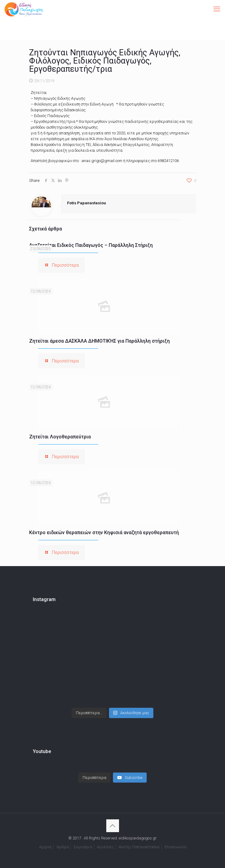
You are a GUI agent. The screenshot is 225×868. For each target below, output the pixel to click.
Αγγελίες (105, 847)
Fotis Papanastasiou (87, 203)
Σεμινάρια (83, 847)
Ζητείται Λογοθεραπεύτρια (60, 437)
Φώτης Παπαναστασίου (139, 847)
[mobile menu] (217, 9)
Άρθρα (63, 847)
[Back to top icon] (113, 826)
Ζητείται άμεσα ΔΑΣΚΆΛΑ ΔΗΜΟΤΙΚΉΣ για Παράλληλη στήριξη (99, 341)
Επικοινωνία (175, 847)
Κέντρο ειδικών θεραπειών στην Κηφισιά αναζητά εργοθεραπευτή (104, 533)
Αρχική (45, 847)
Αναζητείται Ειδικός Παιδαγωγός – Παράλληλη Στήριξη (91, 245)
